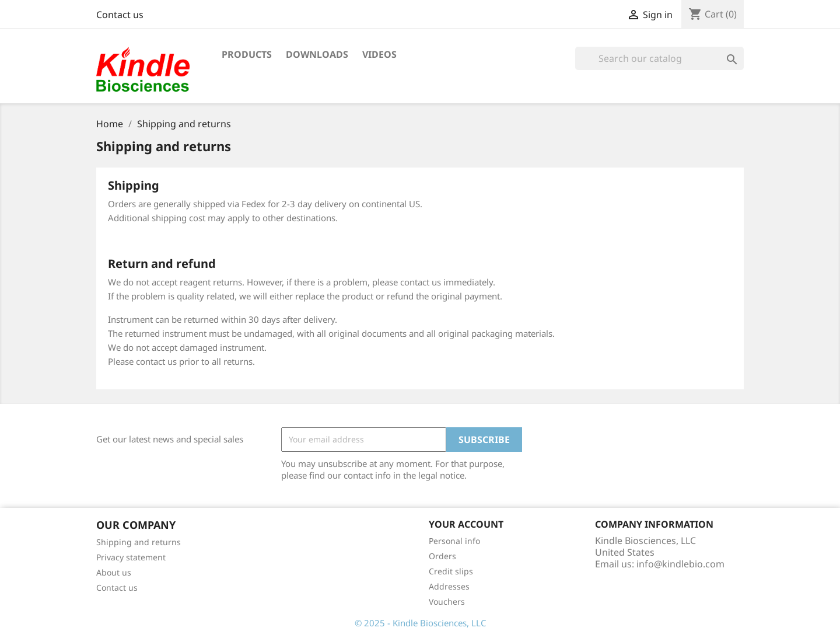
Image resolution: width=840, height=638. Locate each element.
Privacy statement (131, 557)
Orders (442, 556)
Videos (379, 54)
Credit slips (451, 571)
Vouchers (447, 602)
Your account (466, 524)
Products (247, 54)
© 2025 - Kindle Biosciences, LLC (420, 623)
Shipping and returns (139, 542)
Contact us (120, 15)
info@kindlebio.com (680, 564)
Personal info (454, 541)
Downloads (317, 54)
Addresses (449, 586)
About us (114, 572)
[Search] (659, 58)
